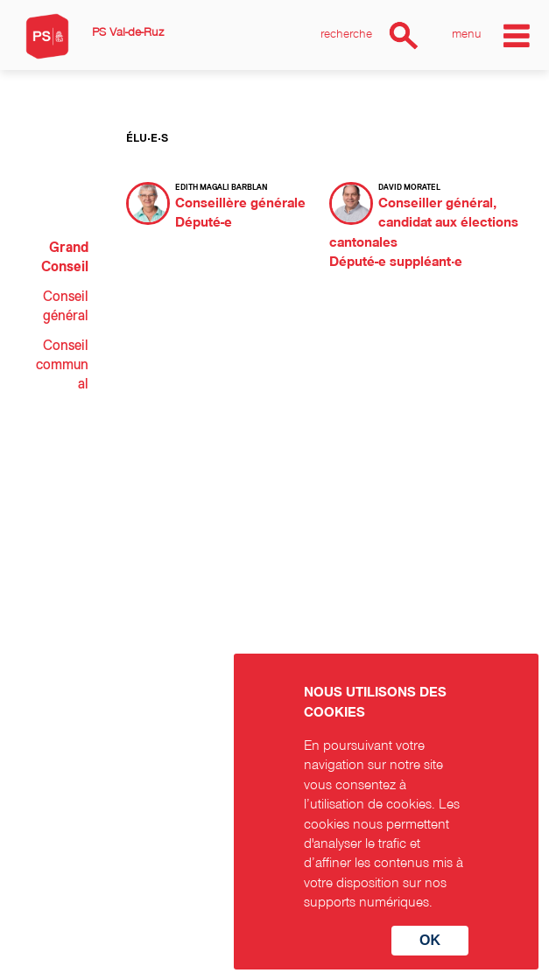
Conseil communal (62, 365)
